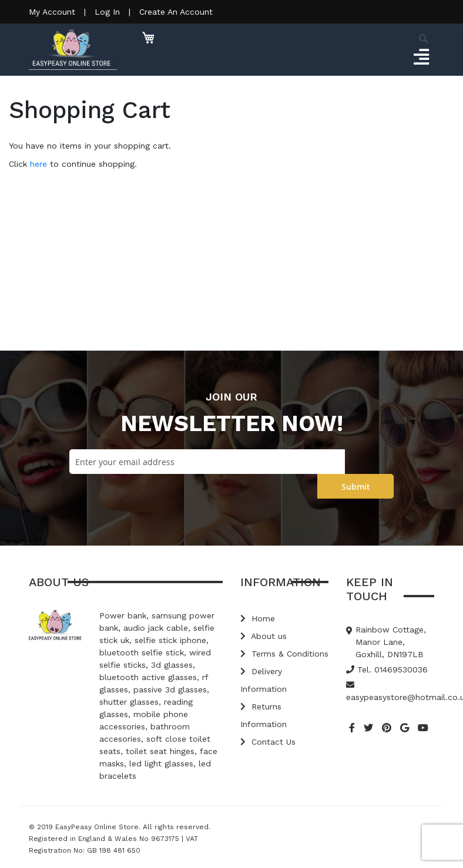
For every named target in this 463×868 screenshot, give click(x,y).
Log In (107, 12)
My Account (52, 12)
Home (258, 618)
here (38, 164)
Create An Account (176, 12)
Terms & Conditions (284, 654)
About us (264, 636)
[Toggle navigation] (421, 58)
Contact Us (268, 742)
